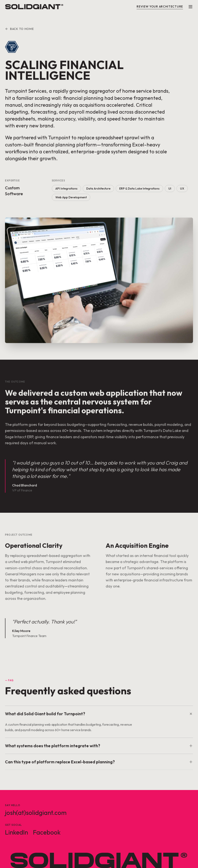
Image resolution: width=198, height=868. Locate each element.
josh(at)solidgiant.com (36, 813)
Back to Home (19, 29)
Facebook (47, 832)
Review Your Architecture (160, 6)
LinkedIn (16, 832)
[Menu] (190, 7)
